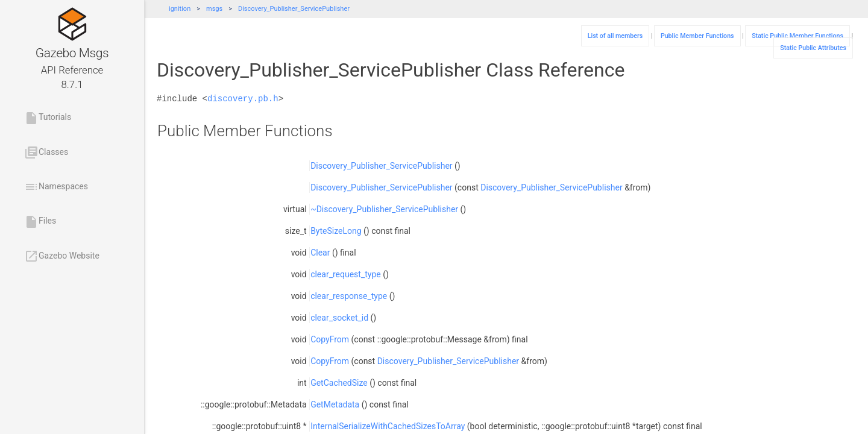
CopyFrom (330, 339)
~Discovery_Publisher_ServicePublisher (384, 209)
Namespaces (56, 187)
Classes (46, 153)
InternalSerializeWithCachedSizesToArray (388, 426)
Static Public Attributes (813, 48)
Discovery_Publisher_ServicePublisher (294, 9)
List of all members (615, 36)
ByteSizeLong (336, 231)
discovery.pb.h (243, 99)
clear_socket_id (339, 318)
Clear (320, 253)
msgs (214, 9)
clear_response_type (349, 296)
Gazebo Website (62, 256)
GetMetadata (335, 404)
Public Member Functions (697, 36)
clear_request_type (346, 274)
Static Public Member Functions (797, 36)
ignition (180, 9)
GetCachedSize (339, 383)
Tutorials (48, 118)
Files (40, 222)
